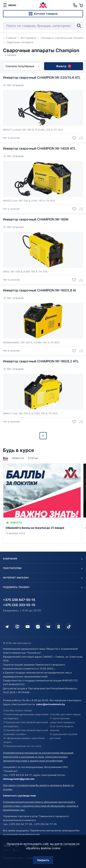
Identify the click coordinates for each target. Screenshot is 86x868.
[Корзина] (81, 5)
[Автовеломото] (43, 5)
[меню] (10, 5)
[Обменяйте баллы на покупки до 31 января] (42, 504)
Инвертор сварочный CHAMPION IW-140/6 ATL (39, 148)
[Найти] (79, 26)
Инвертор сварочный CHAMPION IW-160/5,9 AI (39, 290)
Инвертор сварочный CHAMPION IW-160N (36, 219)
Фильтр (64, 66)
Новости (18, 458)
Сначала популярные (23, 66)
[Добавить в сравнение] (80, 138)
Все (5, 458)
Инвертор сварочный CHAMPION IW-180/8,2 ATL (41, 361)
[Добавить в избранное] (73, 138)
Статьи (33, 458)
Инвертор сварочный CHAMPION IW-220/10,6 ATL (42, 77)
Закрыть (43, 860)
